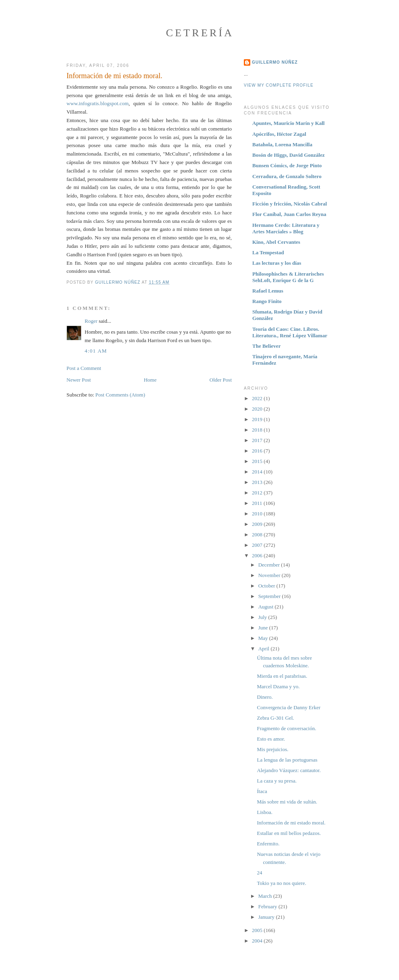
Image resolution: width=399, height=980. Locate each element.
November (270, 575)
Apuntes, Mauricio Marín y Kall (288, 123)
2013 (258, 482)
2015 (258, 461)
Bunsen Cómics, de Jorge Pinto (287, 165)
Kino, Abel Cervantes (276, 242)
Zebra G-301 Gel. (275, 718)
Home (150, 380)
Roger (91, 321)
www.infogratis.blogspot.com (98, 103)
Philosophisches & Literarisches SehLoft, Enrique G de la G (288, 277)
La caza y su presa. (277, 781)
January (267, 917)
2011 (258, 503)
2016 (258, 451)
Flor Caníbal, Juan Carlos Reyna (289, 214)
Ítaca (262, 791)
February (268, 906)
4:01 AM (96, 351)
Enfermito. (268, 844)
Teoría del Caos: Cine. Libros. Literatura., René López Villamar (290, 332)
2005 (258, 930)
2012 (258, 493)
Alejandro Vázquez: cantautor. (289, 770)
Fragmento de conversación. (286, 728)
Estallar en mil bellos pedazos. (289, 833)
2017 (258, 440)
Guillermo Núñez (275, 62)
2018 (258, 430)
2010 (258, 514)
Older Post (221, 380)
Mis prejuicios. (272, 749)
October (267, 586)
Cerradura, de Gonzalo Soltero (287, 176)
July (263, 617)
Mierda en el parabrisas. (282, 676)
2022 (258, 398)
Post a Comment (84, 368)
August (267, 607)
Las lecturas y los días (277, 263)
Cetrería (200, 33)
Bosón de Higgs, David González (289, 155)
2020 (258, 409)
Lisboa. (265, 812)
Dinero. (265, 697)
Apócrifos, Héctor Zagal (279, 134)
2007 (258, 545)
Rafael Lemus (268, 291)
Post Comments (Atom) (121, 395)
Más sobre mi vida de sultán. (287, 802)
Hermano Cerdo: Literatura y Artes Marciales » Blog (286, 228)
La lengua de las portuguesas (287, 760)
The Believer (266, 346)
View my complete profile (279, 85)
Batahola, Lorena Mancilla (282, 144)
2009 (258, 524)
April (265, 649)
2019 (258, 419)
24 (259, 873)
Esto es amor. (271, 739)
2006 (258, 555)
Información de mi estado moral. (291, 823)
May (264, 638)
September (270, 596)
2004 (258, 941)
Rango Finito (267, 301)
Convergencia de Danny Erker (289, 707)
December (270, 565)
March (266, 896)
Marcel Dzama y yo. (278, 686)
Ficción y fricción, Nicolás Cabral (290, 204)
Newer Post (79, 380)
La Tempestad (268, 252)
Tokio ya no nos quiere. (281, 883)
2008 (258, 535)
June (264, 628)
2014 (258, 472)
